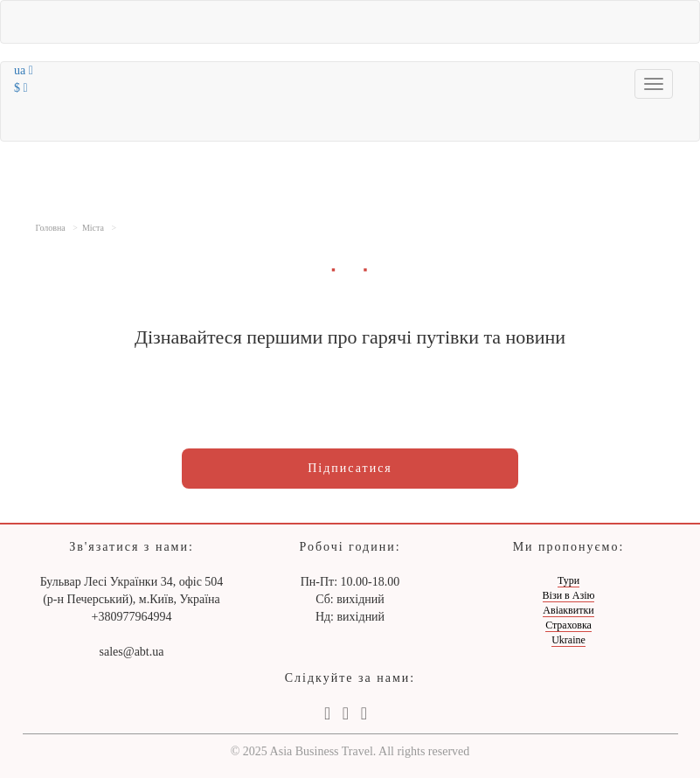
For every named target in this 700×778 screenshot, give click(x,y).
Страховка (568, 625)
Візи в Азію (569, 595)
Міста (93, 228)
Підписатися (350, 468)
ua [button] (24, 70)
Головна (51, 228)
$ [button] (21, 88)
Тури (568, 580)
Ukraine (568, 640)
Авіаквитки (568, 610)
